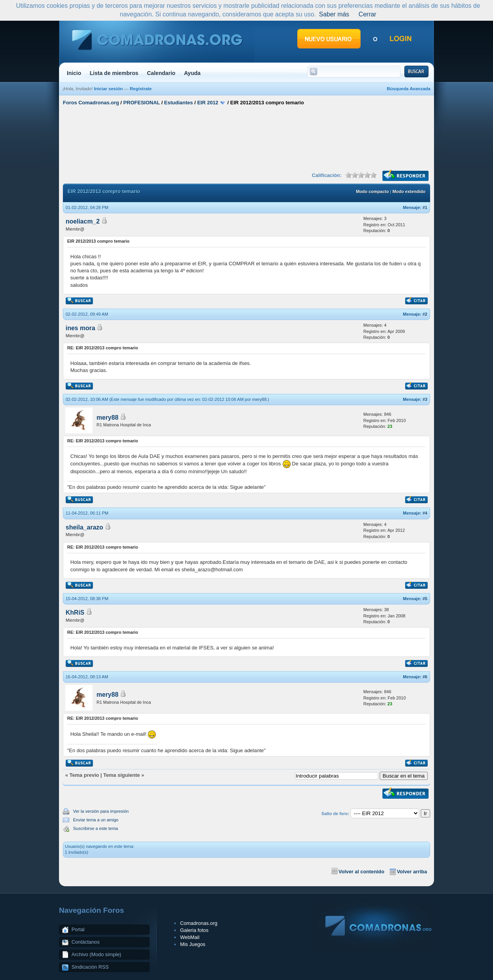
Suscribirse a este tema (96, 828)
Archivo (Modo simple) (96, 954)
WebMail (190, 937)
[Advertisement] (246, 138)
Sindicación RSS (90, 967)
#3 (425, 399)
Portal (78, 929)
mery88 (260, 399)
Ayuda (192, 73)
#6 (425, 677)
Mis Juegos (193, 944)
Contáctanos (86, 942)
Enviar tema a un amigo (96, 820)
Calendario (161, 73)
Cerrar (367, 14)
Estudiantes (179, 103)
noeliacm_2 (83, 221)
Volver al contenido (362, 872)
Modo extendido (409, 191)
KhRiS (75, 612)
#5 (425, 599)
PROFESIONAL (142, 103)
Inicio (74, 73)
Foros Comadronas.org (91, 103)
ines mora (80, 328)
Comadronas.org (199, 923)
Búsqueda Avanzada (409, 89)
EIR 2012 (208, 103)
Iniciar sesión (109, 89)
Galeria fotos (194, 930)
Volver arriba (412, 872)
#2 (425, 314)
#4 (425, 513)
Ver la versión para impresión (101, 811)
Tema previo (84, 775)
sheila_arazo (84, 527)
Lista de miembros (114, 73)
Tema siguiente (121, 775)
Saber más (334, 14)
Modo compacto (372, 191)
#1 (425, 207)
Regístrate (141, 89)
